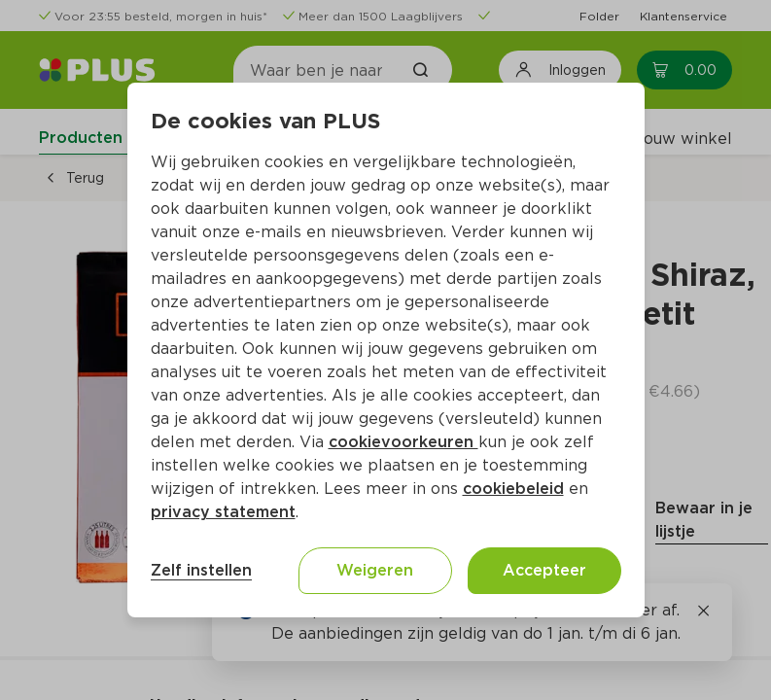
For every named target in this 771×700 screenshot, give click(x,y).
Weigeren (375, 570)
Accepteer (544, 570)
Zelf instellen (201, 570)
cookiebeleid (513, 489)
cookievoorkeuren (403, 442)
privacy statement (223, 512)
